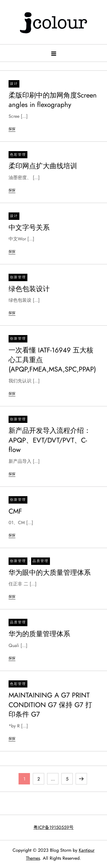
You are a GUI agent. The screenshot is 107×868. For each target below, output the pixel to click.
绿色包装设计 (29, 289)
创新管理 (18, 277)
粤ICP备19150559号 (53, 827)
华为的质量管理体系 (39, 634)
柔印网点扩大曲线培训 (43, 166)
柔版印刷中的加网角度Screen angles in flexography (53, 100)
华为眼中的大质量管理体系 (50, 572)
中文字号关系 (29, 227)
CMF (15, 511)
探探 (12, 129)
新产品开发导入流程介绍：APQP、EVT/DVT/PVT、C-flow (50, 440)
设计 (14, 84)
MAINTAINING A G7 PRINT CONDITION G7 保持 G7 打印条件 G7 (50, 705)
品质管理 (41, 561)
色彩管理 (18, 155)
